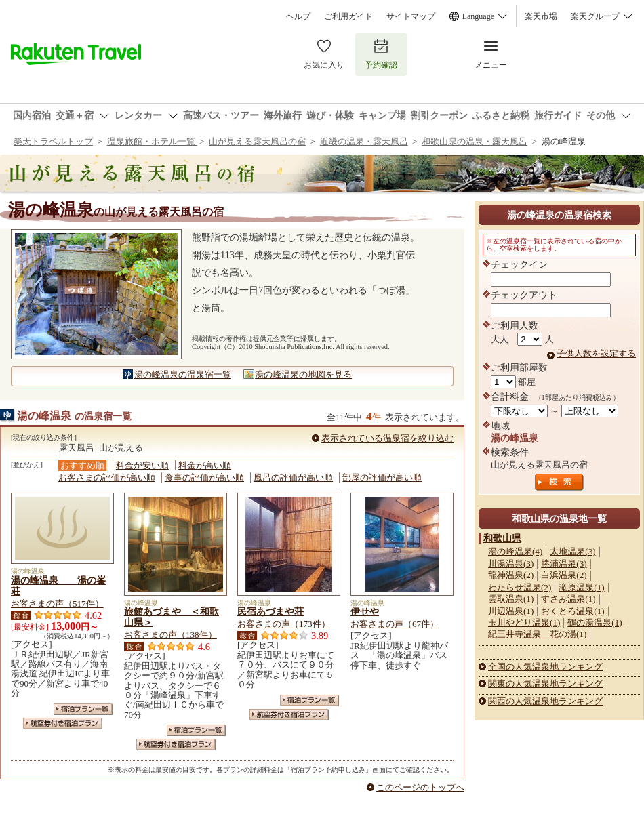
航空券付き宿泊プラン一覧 (63, 723)
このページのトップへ (420, 787)
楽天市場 (541, 16)
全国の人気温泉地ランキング (545, 667)
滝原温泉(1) (581, 587)
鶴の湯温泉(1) (595, 623)
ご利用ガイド (348, 16)
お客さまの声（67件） (395, 624)
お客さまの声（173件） (284, 624)
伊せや (365, 611)
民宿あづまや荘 (270, 611)
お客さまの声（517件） (57, 604)
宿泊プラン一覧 (83, 709)
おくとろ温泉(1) (572, 611)
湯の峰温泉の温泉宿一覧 (183, 374)
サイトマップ (411, 16)
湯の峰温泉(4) (515, 551)
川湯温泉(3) (511, 564)
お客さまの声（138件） (170, 635)
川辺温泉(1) (511, 611)
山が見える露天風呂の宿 (257, 141)
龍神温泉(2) (511, 575)
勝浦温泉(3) (564, 564)
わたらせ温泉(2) (520, 587)
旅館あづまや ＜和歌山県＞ (172, 617)
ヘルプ (298, 16)
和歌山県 (502, 538)
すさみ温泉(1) (568, 599)
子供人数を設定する (596, 353)
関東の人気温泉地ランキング (545, 684)
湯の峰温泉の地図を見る (303, 374)
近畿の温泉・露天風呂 (364, 141)
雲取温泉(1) (511, 599)
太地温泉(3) (572, 551)
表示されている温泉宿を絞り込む (387, 438)
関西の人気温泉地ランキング (545, 701)
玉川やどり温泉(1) (524, 623)
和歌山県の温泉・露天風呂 (475, 141)
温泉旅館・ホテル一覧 (152, 141)
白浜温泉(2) (564, 575)
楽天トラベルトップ (53, 141)
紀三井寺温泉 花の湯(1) (537, 634)
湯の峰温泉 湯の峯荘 (58, 586)
